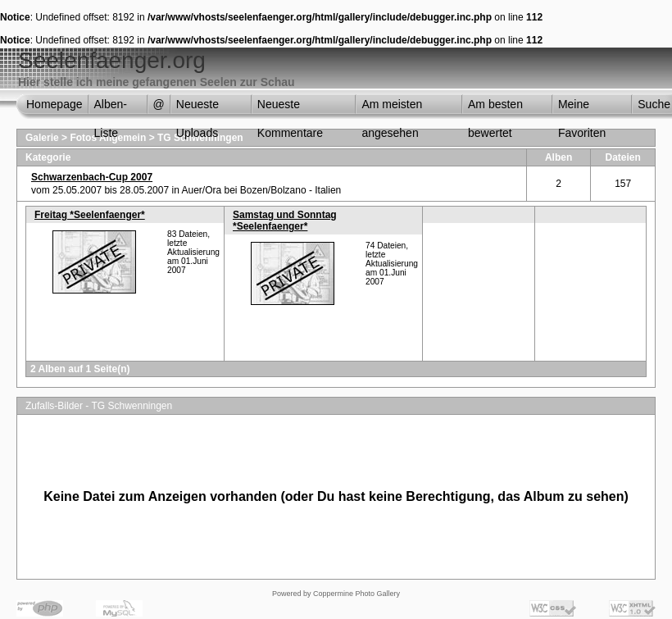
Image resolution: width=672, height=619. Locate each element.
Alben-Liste (111, 108)
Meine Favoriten (582, 108)
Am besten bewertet (495, 108)
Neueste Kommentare (290, 108)
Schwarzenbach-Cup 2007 (92, 177)
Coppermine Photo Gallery (356, 594)
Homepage (54, 104)
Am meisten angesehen (392, 108)
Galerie (42, 138)
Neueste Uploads (198, 108)
